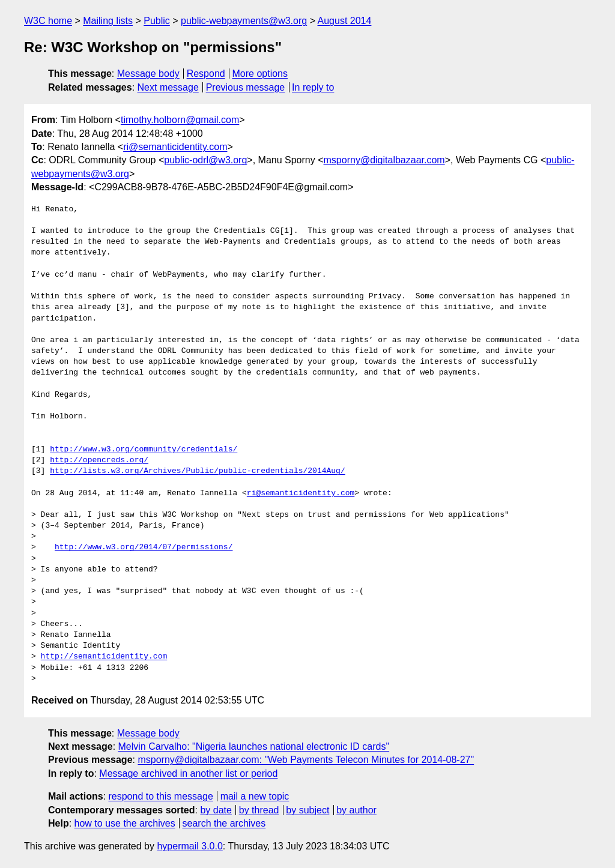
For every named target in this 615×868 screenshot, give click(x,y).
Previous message (246, 87)
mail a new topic (255, 796)
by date (216, 810)
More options (260, 74)
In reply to (313, 87)
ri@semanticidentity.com (175, 147)
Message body (148, 74)
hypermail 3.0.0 (189, 846)
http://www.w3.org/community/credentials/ (144, 450)
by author (356, 810)
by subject (307, 810)
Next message (168, 87)
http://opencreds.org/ (99, 460)
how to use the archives (125, 823)
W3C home (48, 21)
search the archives (224, 823)
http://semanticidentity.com (104, 657)
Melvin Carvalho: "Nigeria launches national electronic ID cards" (254, 746)
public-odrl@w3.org (205, 160)
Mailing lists (108, 21)
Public (157, 21)
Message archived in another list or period (188, 773)
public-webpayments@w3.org (244, 21)
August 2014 (345, 21)
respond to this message (160, 796)
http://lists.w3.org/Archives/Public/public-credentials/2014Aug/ (197, 471)
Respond (206, 74)
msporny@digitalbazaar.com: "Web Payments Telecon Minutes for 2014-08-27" (306, 760)
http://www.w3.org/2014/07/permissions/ (144, 547)
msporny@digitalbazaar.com (384, 160)
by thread (259, 810)
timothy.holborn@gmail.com (180, 120)
